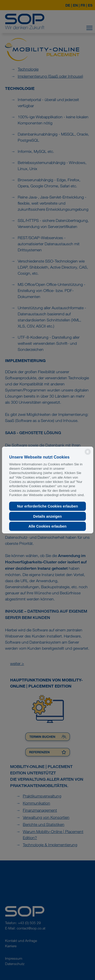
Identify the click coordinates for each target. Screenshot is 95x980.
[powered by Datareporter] (88, 454)
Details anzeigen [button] (48, 516)
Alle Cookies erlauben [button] (47, 526)
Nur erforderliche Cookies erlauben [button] (48, 506)
